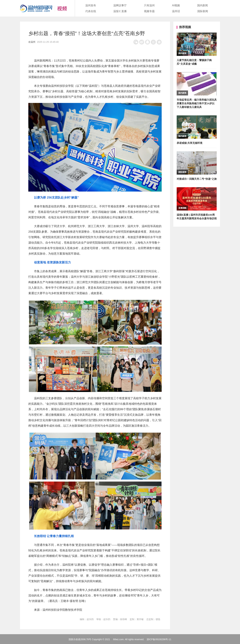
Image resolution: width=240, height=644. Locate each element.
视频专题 (149, 11)
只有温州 (149, 5)
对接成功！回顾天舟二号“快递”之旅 (197, 179)
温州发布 (91, 5)
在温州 (32, 42)
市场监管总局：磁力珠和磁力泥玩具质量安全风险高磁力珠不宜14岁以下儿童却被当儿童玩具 (197, 103)
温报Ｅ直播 (120, 11)
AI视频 (176, 5)
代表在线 (91, 11)
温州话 (176, 11)
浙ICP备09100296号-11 (159, 639)
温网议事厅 (120, 5)
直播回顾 (182, 208)
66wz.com (118, 639)
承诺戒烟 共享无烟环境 (189, 143)
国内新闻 (202, 5)
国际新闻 (203, 11)
